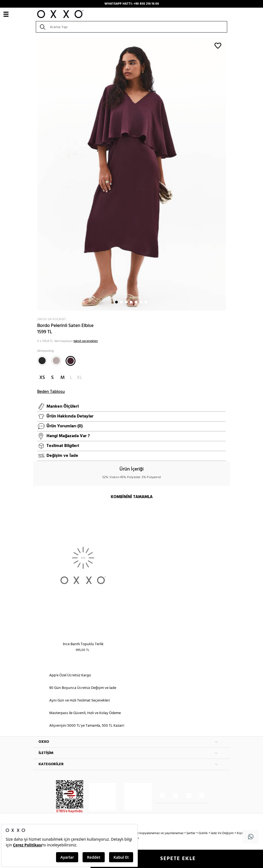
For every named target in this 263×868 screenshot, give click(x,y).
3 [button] (126, 302)
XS (42, 378)
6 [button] (141, 302)
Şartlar (191, 833)
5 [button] (136, 302)
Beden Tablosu (51, 392)
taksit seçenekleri (86, 341)
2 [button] (121, 302)
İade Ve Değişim (222, 833)
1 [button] (116, 302)
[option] (131, 174)
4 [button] (131, 302)
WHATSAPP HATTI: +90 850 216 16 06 (132, 4)
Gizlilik (204, 833)
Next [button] (36, 174)
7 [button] (146, 302)
